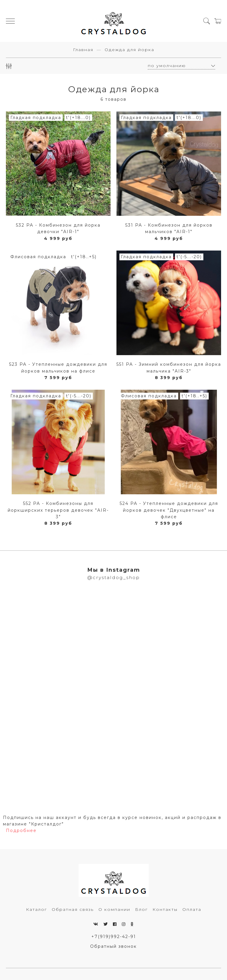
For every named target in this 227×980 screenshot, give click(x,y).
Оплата (192, 909)
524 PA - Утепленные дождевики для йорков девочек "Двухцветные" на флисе (169, 510)
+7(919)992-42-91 (114, 937)
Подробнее (21, 831)
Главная (83, 50)
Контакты (165, 909)
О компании (114, 909)
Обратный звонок (113, 946)
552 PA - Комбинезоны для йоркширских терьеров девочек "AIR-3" (58, 510)
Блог (141, 909)
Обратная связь (73, 909)
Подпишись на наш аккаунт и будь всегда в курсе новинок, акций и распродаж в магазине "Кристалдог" (112, 821)
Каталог (37, 909)
